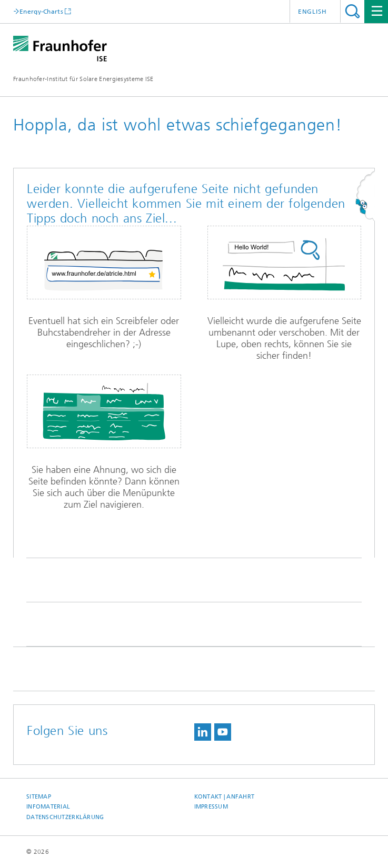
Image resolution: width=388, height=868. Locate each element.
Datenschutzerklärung (65, 817)
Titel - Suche (352, 11)
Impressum (211, 807)
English (312, 12)
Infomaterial (48, 807)
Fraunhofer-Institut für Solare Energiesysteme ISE (83, 79)
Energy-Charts (41, 11)
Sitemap (39, 797)
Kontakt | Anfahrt (225, 797)
